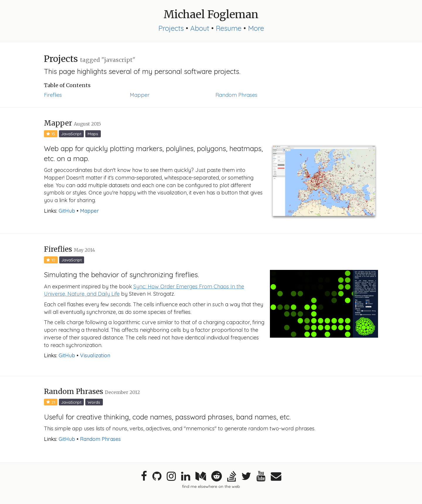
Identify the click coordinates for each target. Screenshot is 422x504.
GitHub (67, 211)
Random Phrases (236, 95)
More (256, 28)
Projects (171, 28)
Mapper (140, 95)
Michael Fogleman (211, 15)
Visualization (95, 355)
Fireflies (53, 95)
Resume (229, 28)
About (200, 28)
